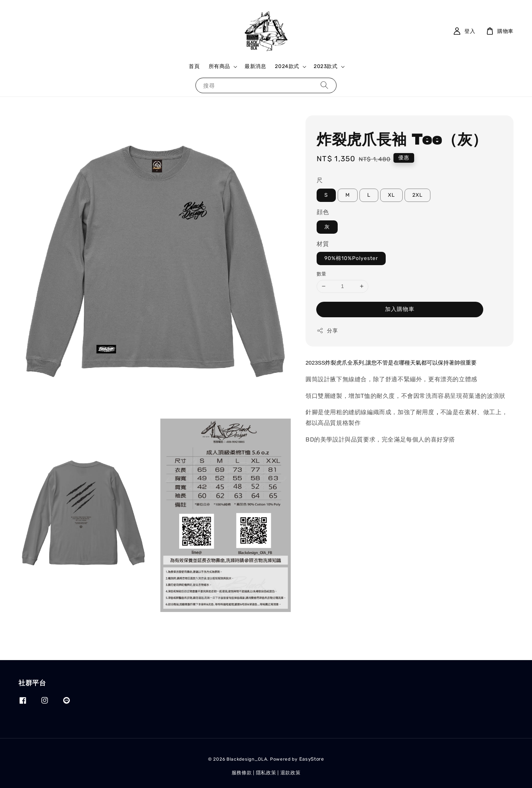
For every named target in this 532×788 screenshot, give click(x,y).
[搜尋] (324, 85)
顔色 (323, 212)
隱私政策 (266, 773)
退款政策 (291, 773)
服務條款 (242, 773)
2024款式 (287, 66)
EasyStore (312, 759)
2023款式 (326, 66)
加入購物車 (400, 309)
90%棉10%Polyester (351, 258)
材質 (323, 244)
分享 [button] (327, 331)
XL (391, 195)
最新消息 (255, 66)
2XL (417, 195)
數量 (322, 274)
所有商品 (219, 66)
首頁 (194, 66)
